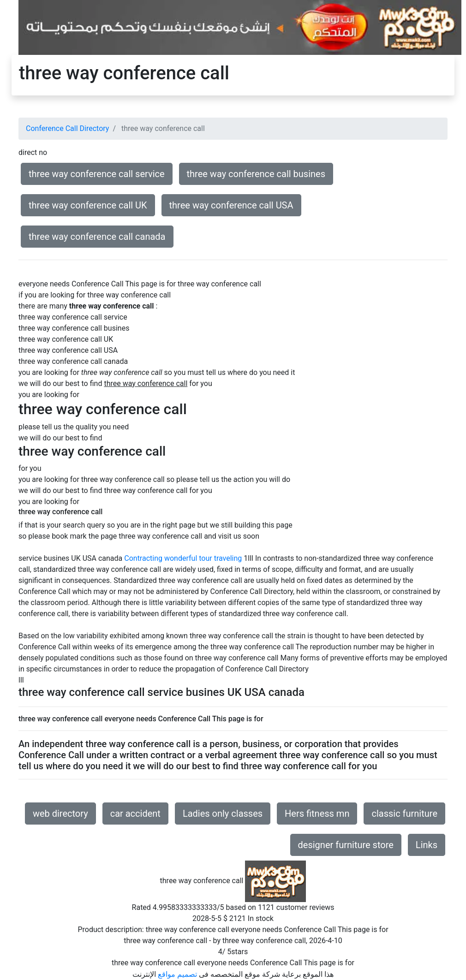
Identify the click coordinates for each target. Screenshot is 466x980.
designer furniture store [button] (346, 845)
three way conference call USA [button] (231, 205)
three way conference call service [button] (97, 174)
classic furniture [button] (404, 814)
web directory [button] (60, 814)
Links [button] (427, 845)
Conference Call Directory (67, 128)
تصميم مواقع (177, 974)
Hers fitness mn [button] (317, 814)
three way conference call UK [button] (88, 205)
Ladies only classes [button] (223, 814)
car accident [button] (135, 814)
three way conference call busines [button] (256, 174)
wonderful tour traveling (203, 558)
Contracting (143, 558)
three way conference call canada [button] (97, 237)
